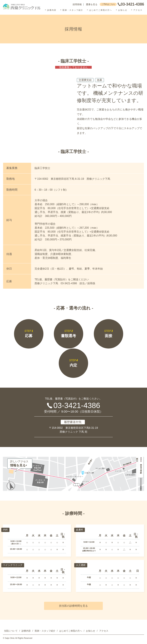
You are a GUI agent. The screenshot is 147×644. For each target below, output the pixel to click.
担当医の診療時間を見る (73, 606)
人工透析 (81, 565)
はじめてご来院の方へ (101, 10)
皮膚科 (80, 530)
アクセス (138, 10)
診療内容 (52, 10)
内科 (6, 530)
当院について (11, 631)
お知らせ (123, 10)
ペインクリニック (13, 565)
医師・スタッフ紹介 (73, 10)
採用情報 (77, 4)
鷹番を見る (92, 4)
